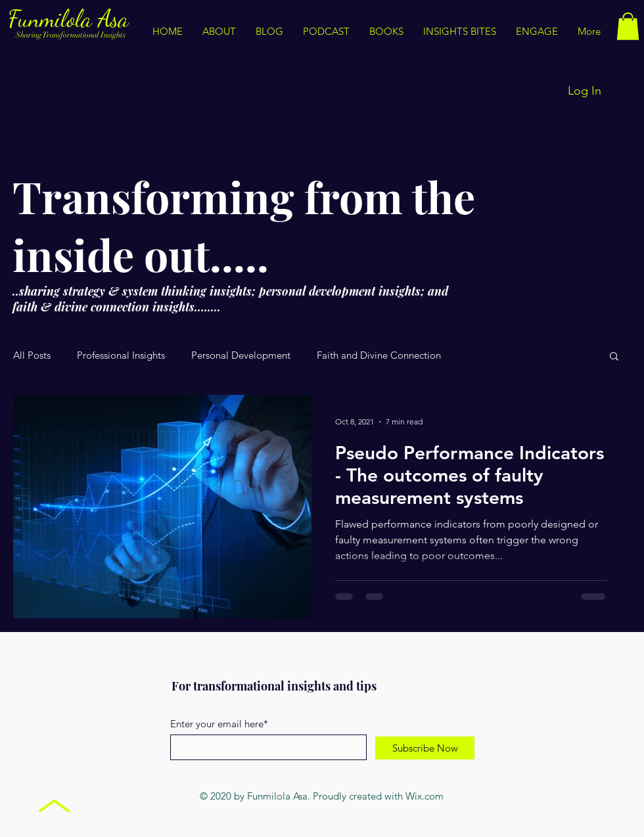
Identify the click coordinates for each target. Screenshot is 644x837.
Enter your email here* (219, 724)
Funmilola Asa (71, 19)
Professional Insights (121, 355)
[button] (460, 32)
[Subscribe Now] (425, 748)
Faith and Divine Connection (379, 355)
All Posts (32, 355)
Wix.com (425, 796)
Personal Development (241, 355)
